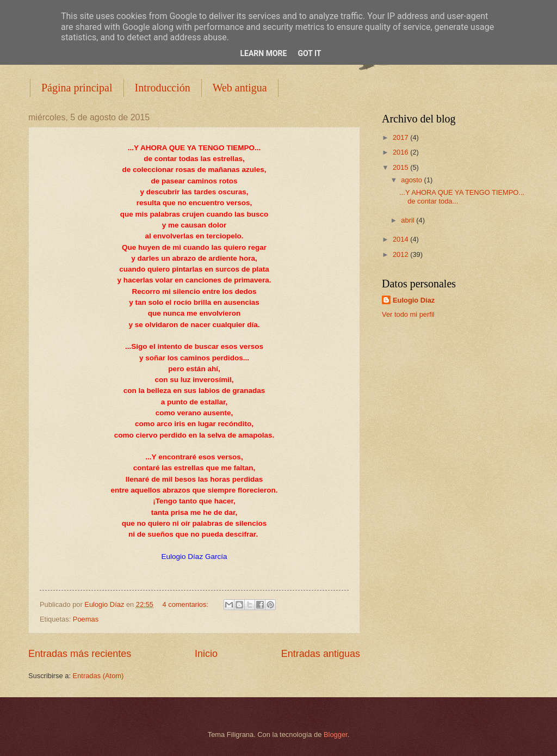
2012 (401, 254)
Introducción (163, 88)
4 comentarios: (187, 604)
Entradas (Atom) (98, 676)
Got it (309, 53)
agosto (412, 180)
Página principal (77, 88)
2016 (401, 152)
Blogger (336, 735)
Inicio (206, 654)
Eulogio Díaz (414, 300)
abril (409, 220)
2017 (401, 137)
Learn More (263, 53)
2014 (401, 239)
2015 (401, 167)
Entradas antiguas (321, 654)
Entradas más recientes (80, 654)
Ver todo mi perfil (408, 314)
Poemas (86, 619)
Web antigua (240, 88)
